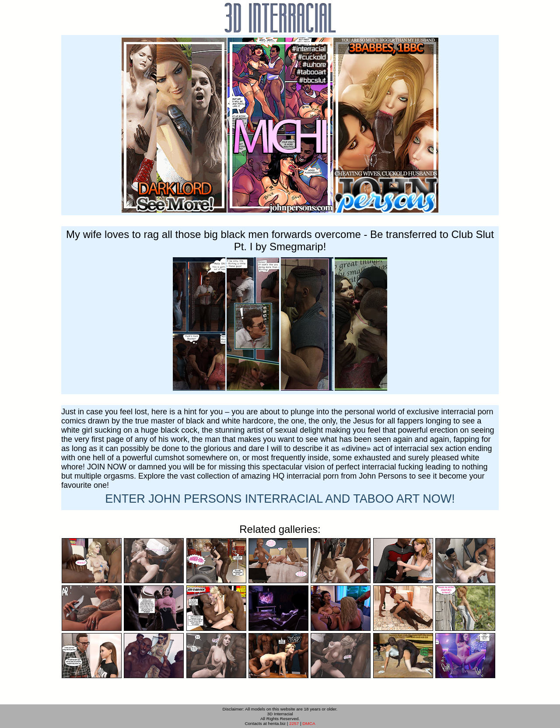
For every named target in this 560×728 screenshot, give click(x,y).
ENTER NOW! (280, 499)
